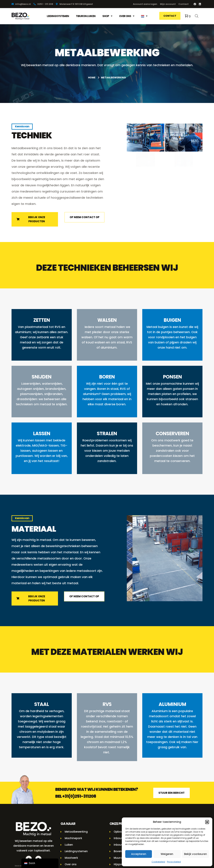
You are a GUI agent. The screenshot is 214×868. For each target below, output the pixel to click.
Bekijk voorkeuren (196, 854)
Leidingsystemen (58, 16)
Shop (107, 16)
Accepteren (139, 854)
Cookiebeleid (158, 862)
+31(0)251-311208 (79, 798)
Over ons (127, 16)
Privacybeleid (174, 862)
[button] (207, 822)
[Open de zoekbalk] (197, 16)
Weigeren (167, 854)
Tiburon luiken (86, 16)
